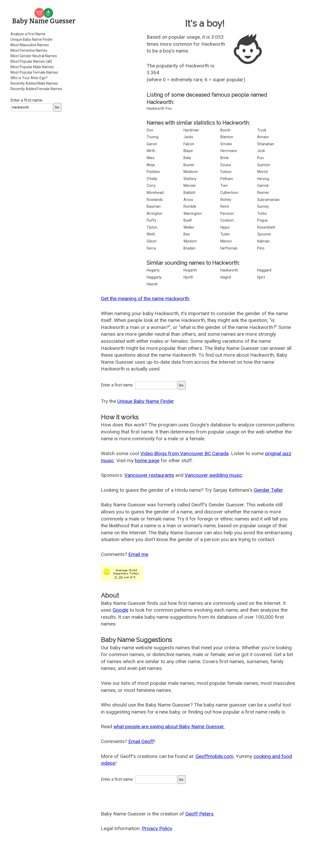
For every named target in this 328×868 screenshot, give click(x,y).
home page (147, 461)
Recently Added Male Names (34, 83)
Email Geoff (141, 741)
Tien (224, 186)
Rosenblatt (266, 227)
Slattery (190, 179)
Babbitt (189, 193)
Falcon (189, 144)
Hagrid (226, 277)
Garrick (263, 186)
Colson (226, 172)
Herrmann (229, 151)
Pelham (227, 179)
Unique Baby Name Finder (32, 39)
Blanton (227, 137)
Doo (150, 130)
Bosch (225, 130)
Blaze (188, 151)
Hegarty (153, 270)
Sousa (226, 165)
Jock (261, 151)
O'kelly (152, 179)
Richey (226, 200)
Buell (188, 220)
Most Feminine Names (29, 50)
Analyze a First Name (28, 34)
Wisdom (190, 241)
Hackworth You (159, 108)
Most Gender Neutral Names (34, 56)
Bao (187, 234)
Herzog (263, 179)
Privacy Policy (157, 828)
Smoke (226, 144)
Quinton (264, 165)
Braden (189, 248)
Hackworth (229, 270)
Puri (260, 158)
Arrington (154, 213)
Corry (151, 186)
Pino (261, 248)
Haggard (264, 270)
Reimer (263, 193)
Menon (226, 241)
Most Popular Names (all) (31, 61)
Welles (189, 227)
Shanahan (266, 144)
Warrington (193, 213)
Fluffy (151, 220)
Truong (153, 137)
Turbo (262, 213)
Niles (151, 158)
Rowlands (155, 200)
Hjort (261, 277)
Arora (188, 200)
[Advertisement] (44, 194)
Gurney (263, 206)
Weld (151, 234)
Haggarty (154, 277)
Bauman (154, 206)
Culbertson (229, 193)
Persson (227, 213)
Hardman (191, 130)
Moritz (263, 172)
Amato (263, 137)
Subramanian (268, 200)
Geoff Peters (199, 814)
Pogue (263, 220)
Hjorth (188, 277)
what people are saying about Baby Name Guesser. (169, 727)
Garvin (152, 144)
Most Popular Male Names (32, 67)
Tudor (225, 234)
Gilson (152, 241)
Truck (262, 130)
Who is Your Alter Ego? (29, 78)
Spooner (264, 234)
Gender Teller (268, 490)
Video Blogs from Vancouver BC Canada (185, 453)
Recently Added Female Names (36, 89)
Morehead (155, 193)
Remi (225, 206)
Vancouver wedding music (214, 475)
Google (120, 610)
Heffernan (229, 248)
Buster (189, 165)
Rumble (190, 206)
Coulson (227, 220)
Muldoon (191, 172)
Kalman (263, 241)
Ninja (151, 165)
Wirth (151, 151)
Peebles (153, 172)
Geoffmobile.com (214, 756)
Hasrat (152, 284)
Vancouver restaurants (149, 475)
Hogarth (190, 270)
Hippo (225, 227)
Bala (187, 158)
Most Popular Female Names (34, 72)
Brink (225, 158)
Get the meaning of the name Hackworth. (145, 299)
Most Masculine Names (30, 45)
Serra (151, 248)
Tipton (152, 227)
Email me (138, 554)
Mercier (190, 186)
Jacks (188, 137)
